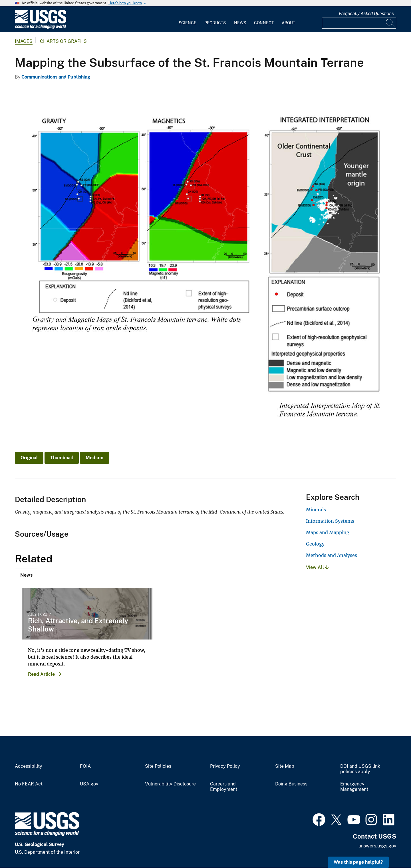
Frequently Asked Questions (366, 14)
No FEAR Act (29, 784)
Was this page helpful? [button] (358, 862)
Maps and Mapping (328, 532)
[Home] (41, 28)
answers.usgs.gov (377, 846)
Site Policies (158, 766)
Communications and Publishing (56, 77)
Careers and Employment (224, 787)
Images (24, 41)
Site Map (285, 766)
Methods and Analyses (332, 555)
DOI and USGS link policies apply (360, 769)
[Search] (390, 23)
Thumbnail (62, 458)
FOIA (85, 766)
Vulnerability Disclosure (170, 784)
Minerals (316, 510)
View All (317, 567)
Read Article (41, 674)
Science (188, 23)
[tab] (26, 575)
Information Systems (330, 521)
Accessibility (29, 766)
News (240, 23)
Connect (264, 23)
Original (29, 458)
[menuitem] (188, 19)
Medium (94, 458)
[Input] (359, 23)
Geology (315, 544)
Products (215, 23)
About (288, 23)
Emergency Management (354, 787)
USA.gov (89, 784)
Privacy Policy (225, 766)
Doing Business (291, 784)
